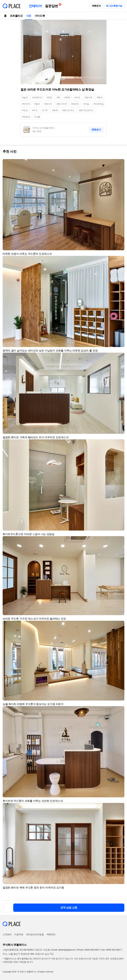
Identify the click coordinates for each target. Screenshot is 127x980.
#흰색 (99, 97)
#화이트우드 (68, 110)
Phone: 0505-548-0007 (88, 950)
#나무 (45, 110)
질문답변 (52, 5)
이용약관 (19, 934)
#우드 (35, 110)
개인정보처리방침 (35, 934)
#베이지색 (62, 104)
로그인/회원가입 (114, 6)
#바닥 (77, 97)
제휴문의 (96, 6)
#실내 (25, 97)
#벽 (58, 97)
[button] (120, 163)
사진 (29, 16)
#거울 (37, 117)
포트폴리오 (16, 16)
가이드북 (40, 16)
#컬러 (37, 104)
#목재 (55, 110)
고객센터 (7, 934)
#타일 (86, 104)
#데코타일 (99, 104)
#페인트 (75, 104)
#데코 (25, 110)
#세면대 (26, 117)
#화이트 (88, 97)
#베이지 (48, 104)
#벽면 (67, 97)
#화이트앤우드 (86, 110)
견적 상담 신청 (69, 908)
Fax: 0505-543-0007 (111, 950)
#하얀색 (26, 104)
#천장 (49, 97)
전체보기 (96, 130)
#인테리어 (37, 97)
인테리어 (35, 6)
